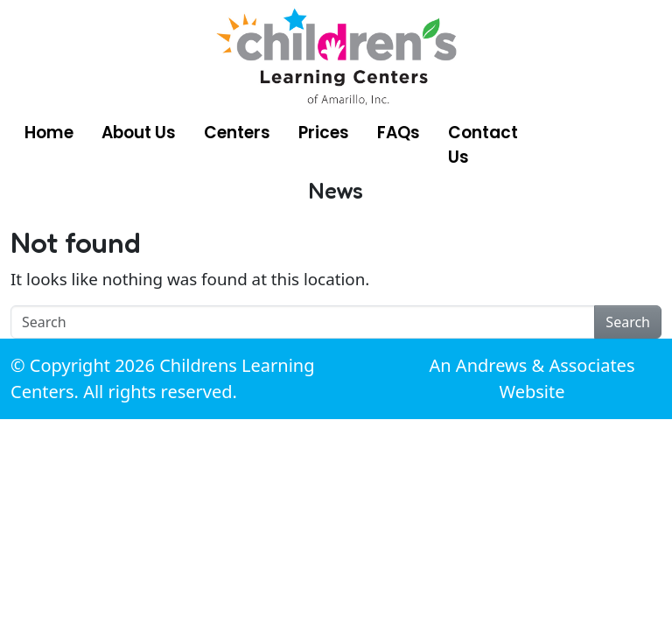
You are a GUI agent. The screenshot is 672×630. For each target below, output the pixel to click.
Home (49, 133)
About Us (139, 133)
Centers (237, 133)
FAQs (399, 133)
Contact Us (483, 145)
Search (628, 322)
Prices (324, 133)
